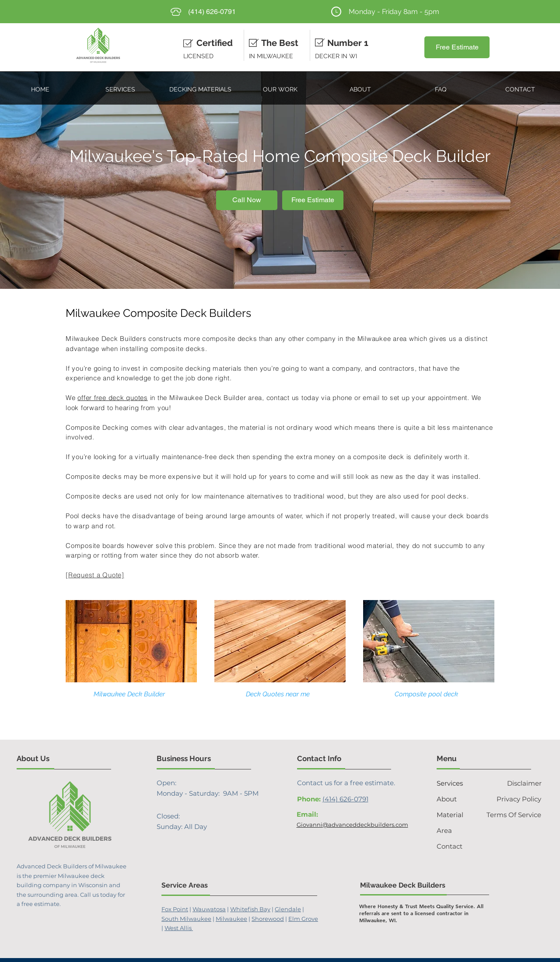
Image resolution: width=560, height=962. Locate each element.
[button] (120, 86)
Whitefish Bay (250, 909)
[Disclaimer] (517, 783)
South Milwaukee (186, 919)
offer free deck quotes (113, 398)
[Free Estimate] (457, 47)
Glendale (288, 909)
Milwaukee (231, 919)
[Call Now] (247, 200)
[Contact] (456, 846)
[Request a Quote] (95, 575)
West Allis (179, 928)
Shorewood (268, 919)
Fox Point (175, 909)
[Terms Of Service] (513, 815)
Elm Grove (303, 919)
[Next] (511, 180)
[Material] (458, 815)
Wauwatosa (209, 909)
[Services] (458, 783)
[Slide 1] (280, 267)
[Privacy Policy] (514, 799)
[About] (452, 799)
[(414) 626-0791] (212, 12)
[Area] (454, 830)
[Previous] (49, 180)
